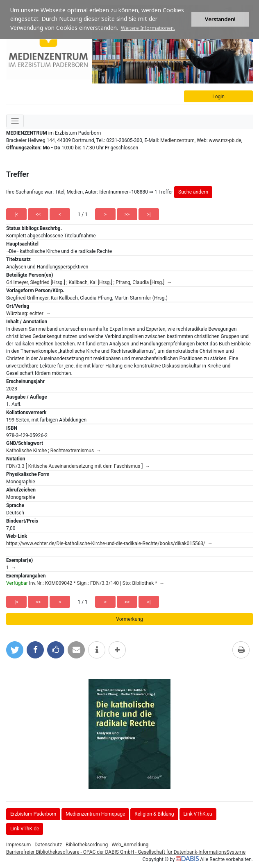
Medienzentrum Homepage (95, 814)
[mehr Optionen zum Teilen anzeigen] (117, 650)
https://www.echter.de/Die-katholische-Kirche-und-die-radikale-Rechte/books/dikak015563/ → (109, 543)
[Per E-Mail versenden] (76, 650)
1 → (11, 568)
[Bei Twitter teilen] (15, 650)
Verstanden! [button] (220, 19)
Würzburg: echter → (28, 313)
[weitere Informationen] (97, 650)
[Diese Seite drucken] (241, 650)
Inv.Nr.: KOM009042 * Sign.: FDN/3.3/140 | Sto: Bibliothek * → (85, 583)
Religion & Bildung (154, 814)
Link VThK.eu (198, 814)
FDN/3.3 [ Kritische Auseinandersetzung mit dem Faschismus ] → (78, 466)
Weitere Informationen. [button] (148, 28)
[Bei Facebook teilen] (35, 650)
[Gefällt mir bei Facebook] (56, 650)
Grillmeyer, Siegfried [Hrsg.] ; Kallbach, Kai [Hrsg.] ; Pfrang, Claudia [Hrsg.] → (89, 282)
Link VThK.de (25, 829)
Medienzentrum (177, 140)
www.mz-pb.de (225, 140)
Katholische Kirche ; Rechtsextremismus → (54, 451)
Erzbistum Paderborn (33, 814)
